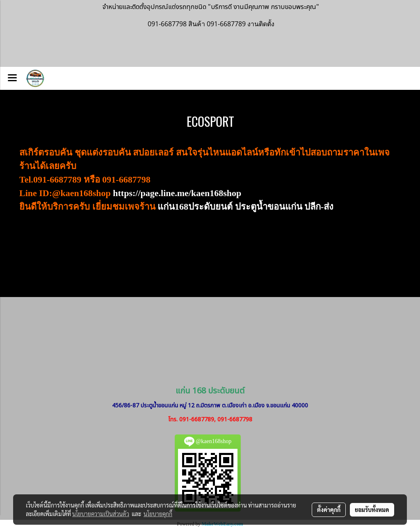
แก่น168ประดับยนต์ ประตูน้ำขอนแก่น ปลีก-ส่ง (245, 207)
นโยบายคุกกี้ (158, 514)
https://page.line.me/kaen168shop (177, 193)
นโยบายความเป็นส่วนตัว (101, 514)
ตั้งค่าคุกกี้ (329, 510)
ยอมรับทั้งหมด (372, 510)
